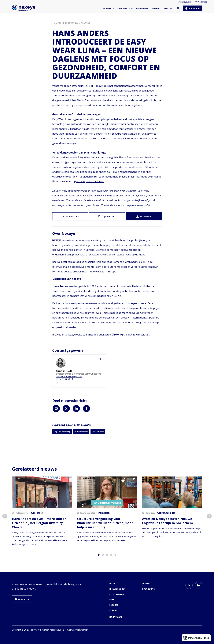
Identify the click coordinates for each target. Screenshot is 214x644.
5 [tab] (115, 557)
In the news (142, 8)
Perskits (156, 8)
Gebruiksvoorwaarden (78, 630)
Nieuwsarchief (117, 589)
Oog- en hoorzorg (62, 432)
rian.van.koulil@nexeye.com (69, 376)
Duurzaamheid (81, 432)
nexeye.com (186, 2)
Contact (169, 8)
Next (209, 519)
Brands (107, 8)
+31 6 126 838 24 (64, 379)
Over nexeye (123, 8)
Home (112, 584)
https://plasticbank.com (90, 182)
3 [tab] (107, 557)
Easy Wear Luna (62, 120)
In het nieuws (117, 594)
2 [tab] (103, 557)
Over (112, 600)
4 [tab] (111, 557)
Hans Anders (101, 86)
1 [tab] (99, 557)
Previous (5, 519)
